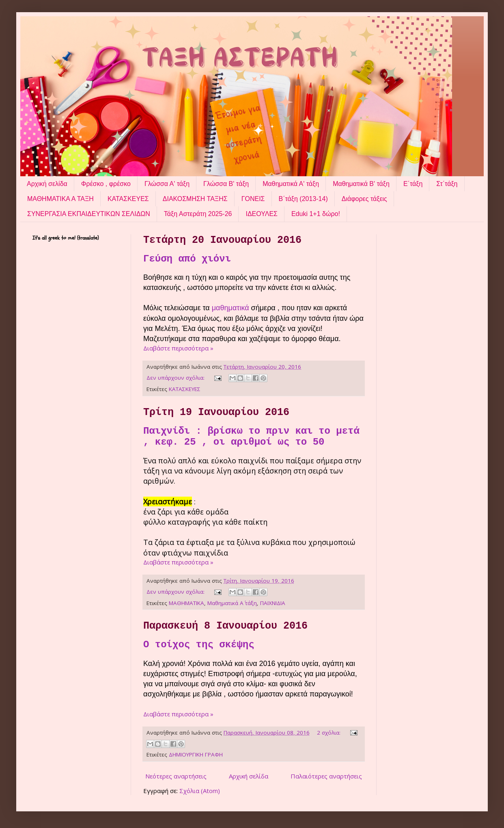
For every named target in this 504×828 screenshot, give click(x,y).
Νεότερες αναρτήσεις (176, 776)
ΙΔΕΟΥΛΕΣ (261, 214)
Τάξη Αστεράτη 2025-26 (198, 214)
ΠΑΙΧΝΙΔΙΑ (273, 603)
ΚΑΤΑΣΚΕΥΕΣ (128, 199)
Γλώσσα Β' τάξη (226, 184)
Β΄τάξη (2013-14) (303, 199)
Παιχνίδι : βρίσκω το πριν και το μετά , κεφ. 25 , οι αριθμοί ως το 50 (251, 437)
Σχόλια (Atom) (200, 791)
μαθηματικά (232, 308)
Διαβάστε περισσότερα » (178, 348)
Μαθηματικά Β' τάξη (361, 184)
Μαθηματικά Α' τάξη (291, 184)
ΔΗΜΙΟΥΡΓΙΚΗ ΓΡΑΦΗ (196, 754)
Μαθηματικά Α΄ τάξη (232, 603)
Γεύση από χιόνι (187, 259)
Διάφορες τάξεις (364, 199)
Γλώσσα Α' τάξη (167, 184)
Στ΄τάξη (447, 184)
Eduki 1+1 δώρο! (316, 214)
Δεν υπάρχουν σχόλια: (176, 378)
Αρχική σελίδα (47, 184)
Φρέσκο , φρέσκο (106, 184)
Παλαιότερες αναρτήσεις (326, 776)
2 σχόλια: (330, 733)
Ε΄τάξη (413, 184)
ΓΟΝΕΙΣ (253, 199)
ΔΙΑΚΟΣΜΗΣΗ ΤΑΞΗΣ (195, 199)
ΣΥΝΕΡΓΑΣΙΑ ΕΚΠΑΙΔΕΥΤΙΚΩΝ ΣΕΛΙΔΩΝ (89, 214)
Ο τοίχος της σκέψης (199, 645)
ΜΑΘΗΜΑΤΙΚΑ (186, 603)
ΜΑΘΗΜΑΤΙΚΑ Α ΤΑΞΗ (60, 199)
